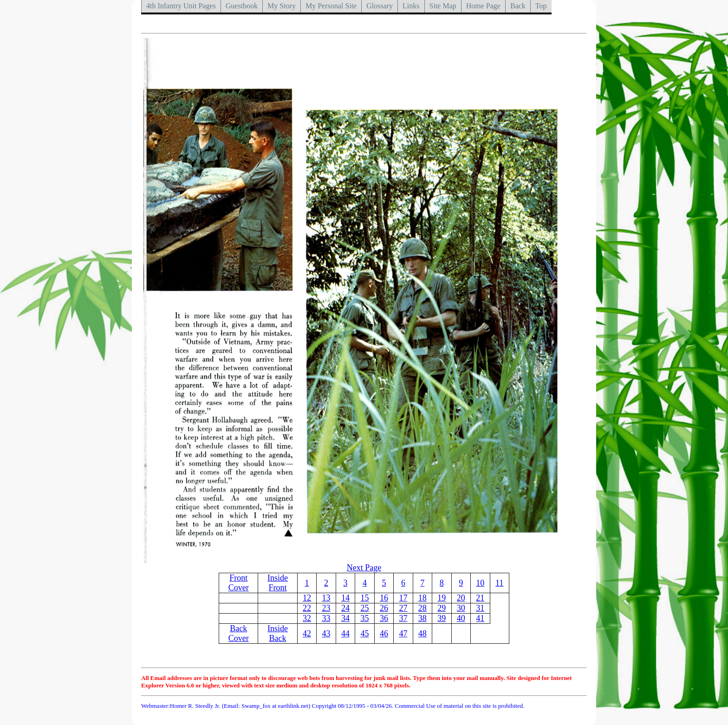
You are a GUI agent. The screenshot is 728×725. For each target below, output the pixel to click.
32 (307, 618)
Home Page (483, 6)
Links (411, 6)
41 (480, 618)
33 (326, 618)
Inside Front (278, 583)
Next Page (364, 568)
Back (518, 6)
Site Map (443, 6)
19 (442, 598)
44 (345, 634)
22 (307, 608)
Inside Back (278, 633)
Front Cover (239, 583)
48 (422, 634)
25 (364, 608)
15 (364, 598)
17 (403, 598)
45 (364, 634)
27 (403, 608)
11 (499, 583)
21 (480, 598)
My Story (282, 6)
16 (384, 598)
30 (461, 608)
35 (364, 618)
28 (422, 608)
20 (461, 598)
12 (307, 598)
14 (345, 598)
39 (442, 618)
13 (326, 598)
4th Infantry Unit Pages (181, 6)
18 (422, 598)
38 (422, 618)
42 (307, 634)
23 (326, 608)
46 (384, 634)
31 (480, 608)
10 (480, 583)
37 (403, 618)
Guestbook (242, 6)
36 (384, 618)
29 (442, 608)
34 (345, 618)
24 (345, 608)
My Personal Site (331, 6)
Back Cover (239, 633)
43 (326, 634)
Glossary (380, 6)
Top (541, 6)
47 (403, 634)
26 (384, 608)
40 (461, 618)
